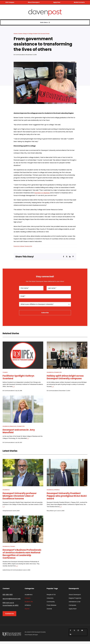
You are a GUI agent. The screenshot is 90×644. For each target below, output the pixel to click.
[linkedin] (70, 634)
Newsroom (13, 426)
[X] (67, 257)
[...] (14, 386)
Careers (20, 34)
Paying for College (19, 246)
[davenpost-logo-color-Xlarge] (45, 10)
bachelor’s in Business (42, 193)
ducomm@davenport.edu (12, 599)
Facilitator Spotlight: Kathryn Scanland (18, 377)
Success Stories (45, 34)
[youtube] (82, 630)
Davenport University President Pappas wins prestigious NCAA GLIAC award (67, 496)
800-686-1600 (8, 595)
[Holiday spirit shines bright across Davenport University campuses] (67, 343)
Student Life (37, 34)
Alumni (16, 34)
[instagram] (78, 630)
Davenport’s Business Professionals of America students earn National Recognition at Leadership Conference (22, 554)
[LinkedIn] (70, 257)
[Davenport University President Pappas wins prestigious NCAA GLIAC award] (67, 460)
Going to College (28, 34)
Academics (50, 372)
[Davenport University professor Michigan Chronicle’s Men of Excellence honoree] (23, 460)
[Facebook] (64, 257)
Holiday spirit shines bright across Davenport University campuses (65, 377)
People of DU (28, 246)
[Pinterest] (73, 257)
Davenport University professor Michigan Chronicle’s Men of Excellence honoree (20, 496)
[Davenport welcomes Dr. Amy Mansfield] (23, 397)
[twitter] (74, 630)
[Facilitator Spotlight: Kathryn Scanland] (23, 343)
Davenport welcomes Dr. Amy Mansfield (19, 431)
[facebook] (70, 630)
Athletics (57, 490)
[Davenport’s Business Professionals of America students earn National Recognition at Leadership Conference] (23, 517)
